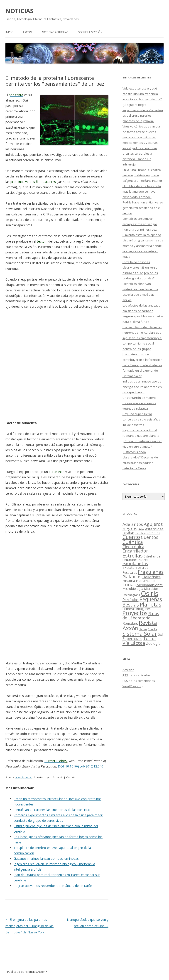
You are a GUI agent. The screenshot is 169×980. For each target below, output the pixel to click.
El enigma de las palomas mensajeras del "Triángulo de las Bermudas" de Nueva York (29, 926)
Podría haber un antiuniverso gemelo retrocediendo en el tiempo (143, 208)
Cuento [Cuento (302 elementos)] (131, 537)
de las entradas (136, 675)
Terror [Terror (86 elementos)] (150, 638)
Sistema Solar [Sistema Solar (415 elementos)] (140, 634)
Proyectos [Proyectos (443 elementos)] (135, 613)
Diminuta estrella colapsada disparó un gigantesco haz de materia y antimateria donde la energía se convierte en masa (143, 246)
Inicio (10, 32)
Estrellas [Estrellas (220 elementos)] (133, 555)
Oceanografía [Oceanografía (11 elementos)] (131, 595)
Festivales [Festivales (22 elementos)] (130, 573)
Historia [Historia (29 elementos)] (129, 581)
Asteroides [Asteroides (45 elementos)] (154, 529)
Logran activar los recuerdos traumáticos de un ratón (53, 886)
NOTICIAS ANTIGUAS (55, 32)
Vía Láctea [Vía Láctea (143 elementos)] (134, 643)
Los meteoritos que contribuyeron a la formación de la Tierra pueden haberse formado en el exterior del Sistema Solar (142, 365)
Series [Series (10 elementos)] (143, 629)
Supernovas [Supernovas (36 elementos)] (132, 639)
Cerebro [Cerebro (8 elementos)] (141, 533)
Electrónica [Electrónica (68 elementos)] (133, 547)
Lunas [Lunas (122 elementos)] (129, 584)
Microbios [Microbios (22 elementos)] (151, 589)
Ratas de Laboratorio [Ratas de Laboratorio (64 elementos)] (141, 616)
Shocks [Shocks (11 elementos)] (153, 629)
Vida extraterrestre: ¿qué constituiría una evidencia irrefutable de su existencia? (142, 94)
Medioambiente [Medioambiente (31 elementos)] (150, 585)
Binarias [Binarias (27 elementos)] (129, 533)
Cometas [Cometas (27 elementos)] (153, 533)
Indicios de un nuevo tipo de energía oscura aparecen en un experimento (142, 387)
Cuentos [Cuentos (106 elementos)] (150, 537)
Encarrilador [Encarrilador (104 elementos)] (135, 551)
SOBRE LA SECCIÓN (90, 32)
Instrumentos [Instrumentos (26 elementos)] (146, 581)
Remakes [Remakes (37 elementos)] (130, 623)
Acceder (128, 670)
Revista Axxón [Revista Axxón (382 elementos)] (140, 625)
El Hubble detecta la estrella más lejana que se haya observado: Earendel (142, 191)
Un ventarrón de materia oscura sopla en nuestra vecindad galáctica (140, 403)
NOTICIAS (19, 11)
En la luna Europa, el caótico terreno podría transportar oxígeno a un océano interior (142, 175)
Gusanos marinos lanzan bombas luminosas (46, 858)
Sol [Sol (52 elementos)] (161, 634)
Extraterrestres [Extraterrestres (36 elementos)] (135, 567)
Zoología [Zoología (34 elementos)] (153, 643)
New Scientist (24, 777)
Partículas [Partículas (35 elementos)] (131, 600)
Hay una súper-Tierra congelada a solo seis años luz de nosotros (141, 419)
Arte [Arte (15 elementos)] (141, 529)
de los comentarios (139, 681)
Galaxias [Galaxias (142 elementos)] (132, 576)
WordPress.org (133, 686)
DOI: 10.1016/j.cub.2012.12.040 (81, 766)
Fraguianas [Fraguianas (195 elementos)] (151, 572)
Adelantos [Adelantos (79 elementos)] (133, 524)
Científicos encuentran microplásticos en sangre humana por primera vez (140, 224)
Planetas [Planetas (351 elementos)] (151, 604)
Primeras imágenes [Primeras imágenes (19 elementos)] (137, 609)
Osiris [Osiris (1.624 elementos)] (150, 593)
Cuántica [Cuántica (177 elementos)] (133, 542)
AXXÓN (27, 32)
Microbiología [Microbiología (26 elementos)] (133, 588)
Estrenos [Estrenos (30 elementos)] (146, 560)
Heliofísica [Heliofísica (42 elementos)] (152, 577)
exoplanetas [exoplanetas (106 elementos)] (135, 563)
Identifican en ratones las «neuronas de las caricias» (52, 810)
